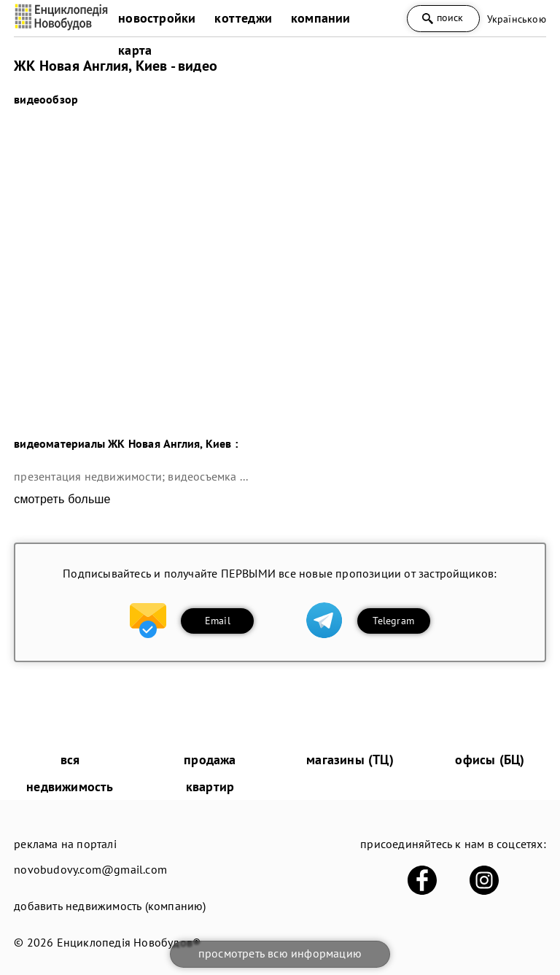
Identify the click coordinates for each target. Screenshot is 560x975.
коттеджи (243, 18)
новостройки (157, 18)
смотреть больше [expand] (62, 499)
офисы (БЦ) (490, 760)
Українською (517, 19)
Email (218, 621)
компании (321, 18)
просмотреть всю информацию (280, 953)
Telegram (393, 621)
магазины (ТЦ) (350, 760)
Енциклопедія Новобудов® (129, 942)
